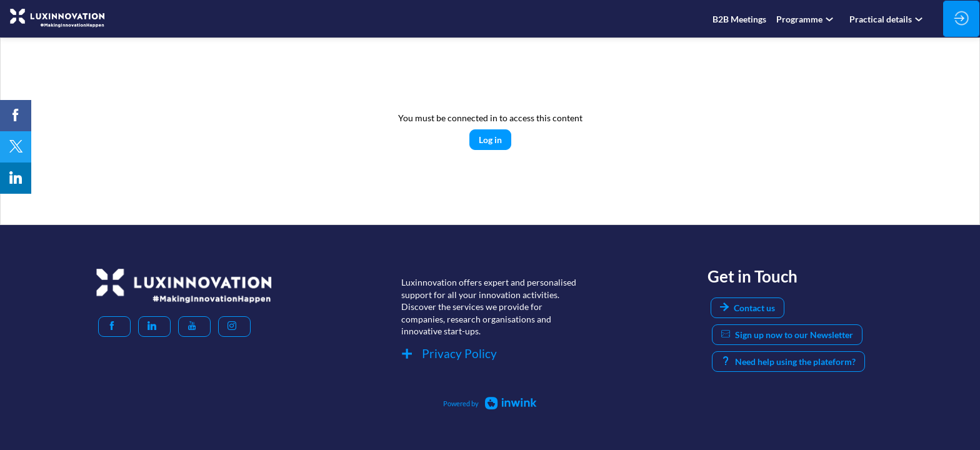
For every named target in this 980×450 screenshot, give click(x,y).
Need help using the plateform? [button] (788, 362)
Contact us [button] (747, 308)
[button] (114, 327)
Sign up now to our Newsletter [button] (787, 335)
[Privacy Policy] (490, 355)
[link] (739, 19)
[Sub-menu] (832, 20)
